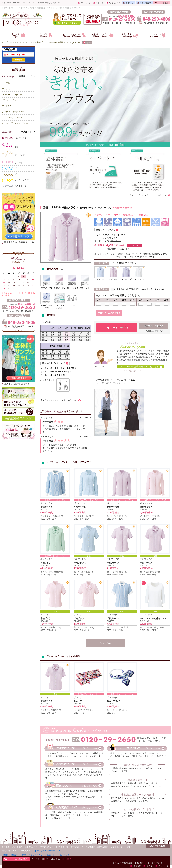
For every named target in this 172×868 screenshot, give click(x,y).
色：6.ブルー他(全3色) (84, 516)
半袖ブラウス (80, 563)
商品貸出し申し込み (154, 326)
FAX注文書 (25, 851)
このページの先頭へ (158, 846)
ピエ (10, 175)
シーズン (45, 368)
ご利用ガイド (114, 3)
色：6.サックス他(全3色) (52, 516)
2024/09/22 (85, 417)
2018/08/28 (85, 436)
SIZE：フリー (80, 713)
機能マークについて (105, 230)
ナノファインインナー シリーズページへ (59, 400)
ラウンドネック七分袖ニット (153, 619)
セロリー (12, 146)
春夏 (89, 556)
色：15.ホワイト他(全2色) (152, 627)
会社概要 (6, 847)
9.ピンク (113, 279)
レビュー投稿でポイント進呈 (138, 809)
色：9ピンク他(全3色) (84, 710)
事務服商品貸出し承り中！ (17, 384)
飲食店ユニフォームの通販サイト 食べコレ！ (49, 855)
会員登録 (99, 3)
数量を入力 (101, 289)
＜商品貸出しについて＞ (154, 331)
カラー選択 (102, 263)
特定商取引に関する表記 (97, 847)
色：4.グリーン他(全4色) (52, 572)
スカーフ (78, 701)
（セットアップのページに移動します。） (112, 383)
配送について (62, 847)
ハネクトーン (14, 186)
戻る (87, 43)
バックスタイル (48, 380)
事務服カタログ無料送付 (138, 765)
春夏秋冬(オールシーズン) (55, 500)
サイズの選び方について (54, 363)
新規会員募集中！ (138, 780)
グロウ (11, 169)
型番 (45, 208)
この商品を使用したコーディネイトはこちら (115, 380)
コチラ (160, 786)
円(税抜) (49, 512)
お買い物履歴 (145, 3)
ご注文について (47, 847)
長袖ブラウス (47, 507)
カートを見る (163, 3)
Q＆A (130, 847)
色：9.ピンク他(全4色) (117, 516)
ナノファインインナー (115, 235)
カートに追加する (120, 328)
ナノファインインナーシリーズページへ (148, 195)
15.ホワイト (139, 279)
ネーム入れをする (112, 313)
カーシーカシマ (15, 180)
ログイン (130, 3)
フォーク (12, 162)
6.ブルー (100, 279)
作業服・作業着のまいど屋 (14, 855)
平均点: (122, 208)
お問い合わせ (77, 847)
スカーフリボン (114, 701)
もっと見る (105, 643)
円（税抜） (116, 241)
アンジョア (13, 154)
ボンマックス (14, 138)
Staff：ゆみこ (101, 366)
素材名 (44, 372)
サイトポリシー (118, 847)
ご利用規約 (17, 847)
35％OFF (134, 245)
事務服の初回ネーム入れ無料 (138, 794)
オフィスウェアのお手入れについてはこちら (138, 367)
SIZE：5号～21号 (48, 519)
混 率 (44, 375)
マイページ (86, 3)
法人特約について (10, 851)
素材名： (85, 208)
